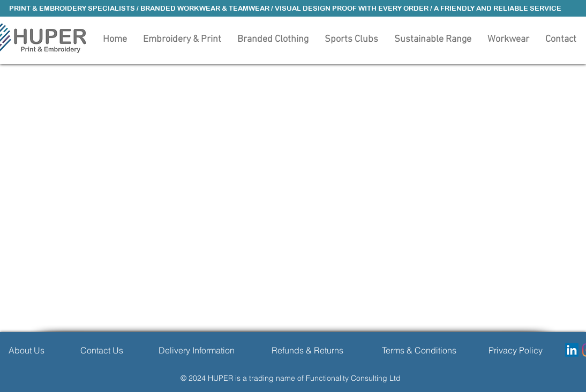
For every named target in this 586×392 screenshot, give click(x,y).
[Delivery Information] (196, 350)
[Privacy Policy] (516, 350)
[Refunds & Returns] (307, 350)
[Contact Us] (102, 350)
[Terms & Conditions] (419, 350)
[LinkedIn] (572, 350)
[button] (273, 39)
